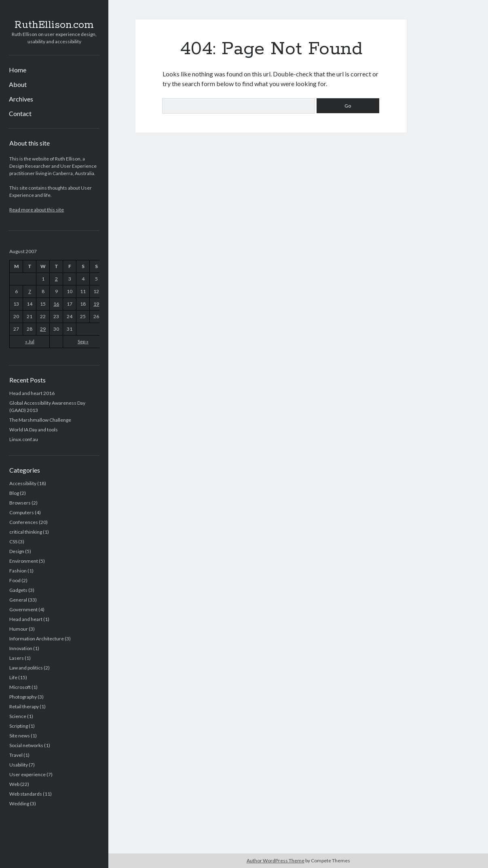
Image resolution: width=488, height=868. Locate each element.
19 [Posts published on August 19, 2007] (96, 304)
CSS (13, 542)
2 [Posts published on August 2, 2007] (56, 279)
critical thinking (26, 532)
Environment (24, 561)
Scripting (19, 726)
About (18, 84)
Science (18, 716)
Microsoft (20, 687)
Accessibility (23, 483)
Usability (19, 765)
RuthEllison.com (54, 25)
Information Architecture (37, 639)
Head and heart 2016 (32, 393)
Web (14, 784)
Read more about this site (37, 210)
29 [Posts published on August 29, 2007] (43, 329)
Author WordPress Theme (276, 861)
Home (18, 70)
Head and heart (26, 619)
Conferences (24, 522)
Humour (19, 629)
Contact (20, 113)
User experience (27, 774)
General (18, 600)
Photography (23, 697)
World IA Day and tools (34, 430)
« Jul (30, 341)
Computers (22, 512)
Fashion (18, 571)
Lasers (17, 658)
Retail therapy (24, 706)
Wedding (19, 804)
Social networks (26, 745)
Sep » (83, 341)
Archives (21, 99)
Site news (20, 736)
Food (15, 580)
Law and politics (26, 668)
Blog (14, 493)
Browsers (20, 503)
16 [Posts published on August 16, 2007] (56, 304)
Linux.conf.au (24, 439)
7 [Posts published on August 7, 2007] (30, 291)
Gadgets (18, 590)
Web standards (26, 794)
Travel (16, 755)
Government (23, 609)
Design (17, 551)
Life (13, 677)
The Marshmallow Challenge (40, 420)
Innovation (21, 648)
